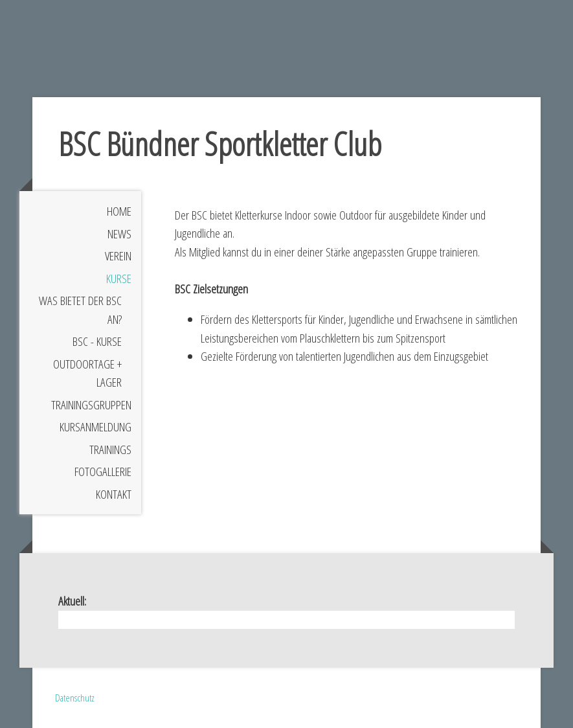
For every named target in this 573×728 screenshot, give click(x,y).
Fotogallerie (103, 472)
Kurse (119, 279)
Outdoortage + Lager (87, 373)
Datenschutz (75, 698)
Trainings (110, 449)
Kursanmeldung (95, 427)
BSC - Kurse (97, 341)
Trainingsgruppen (91, 405)
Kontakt (114, 494)
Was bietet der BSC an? (80, 310)
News (119, 234)
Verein (118, 256)
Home (119, 211)
